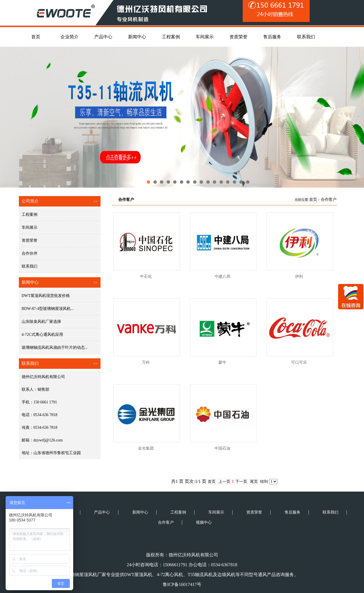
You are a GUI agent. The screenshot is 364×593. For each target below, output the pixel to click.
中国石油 (222, 448)
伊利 (299, 276)
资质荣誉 (30, 240)
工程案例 (30, 215)
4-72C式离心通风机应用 (42, 335)
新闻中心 (140, 512)
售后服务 (292, 512)
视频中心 (204, 522)
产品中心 (102, 512)
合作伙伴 (30, 253)
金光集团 (146, 448)
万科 (146, 362)
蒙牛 (222, 362)
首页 (313, 200)
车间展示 (30, 227)
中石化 (146, 276)
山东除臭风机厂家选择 (41, 322)
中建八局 (222, 276)
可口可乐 (299, 362)
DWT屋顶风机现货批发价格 (46, 296)
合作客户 (329, 200)
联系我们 (30, 266)
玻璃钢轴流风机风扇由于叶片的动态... (55, 347)
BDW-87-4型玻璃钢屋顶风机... (48, 309)
